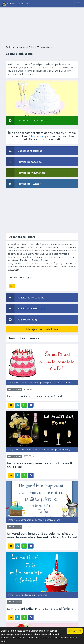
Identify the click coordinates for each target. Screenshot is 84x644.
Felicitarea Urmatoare (25, 308)
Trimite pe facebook (25, 162)
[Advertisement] (42, 26)
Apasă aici (38, 136)
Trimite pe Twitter (23, 184)
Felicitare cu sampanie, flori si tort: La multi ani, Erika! (40, 465)
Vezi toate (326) (21, 320)
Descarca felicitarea (24, 151)
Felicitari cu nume (16, 47)
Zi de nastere (45, 47)
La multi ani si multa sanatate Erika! (34, 396)
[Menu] (78, 4)
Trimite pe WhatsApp (25, 173)
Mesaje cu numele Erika (42, 329)
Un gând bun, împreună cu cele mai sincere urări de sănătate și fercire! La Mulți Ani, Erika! (42, 535)
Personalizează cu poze (27, 121)
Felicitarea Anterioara (25, 298)
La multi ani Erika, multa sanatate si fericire (40, 609)
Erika (31, 47)
